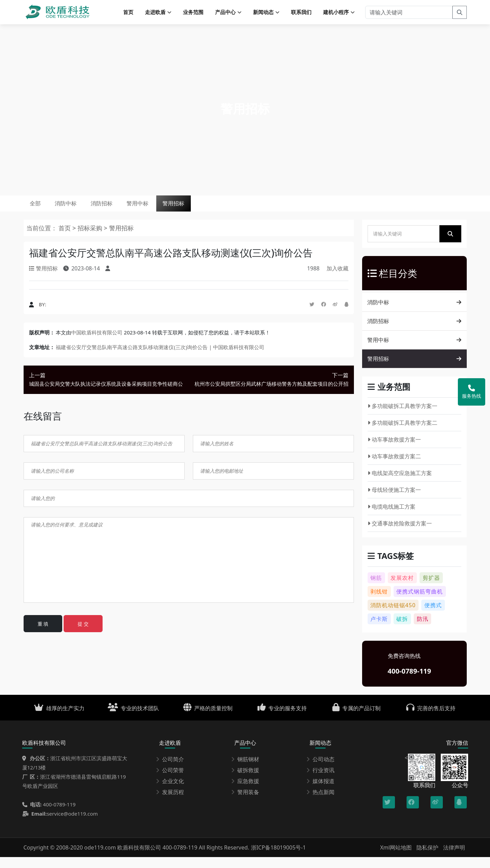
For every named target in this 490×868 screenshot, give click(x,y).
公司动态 (320, 770)
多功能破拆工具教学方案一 (403, 417)
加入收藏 (337, 279)
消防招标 (127, 210)
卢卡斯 (379, 630)
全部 (40, 210)
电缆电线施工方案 (392, 518)
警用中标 (173, 210)
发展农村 (402, 589)
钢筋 (376, 589)
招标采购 (91, 239)
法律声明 (454, 858)
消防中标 (80, 210)
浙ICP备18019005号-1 (279, 858)
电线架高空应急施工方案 (400, 484)
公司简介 (170, 770)
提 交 (83, 635)
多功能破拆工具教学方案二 (403, 434)
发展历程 (170, 803)
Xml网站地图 (397, 858)
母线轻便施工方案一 (394, 501)
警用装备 (245, 803)
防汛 (423, 630)
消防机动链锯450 (393, 616)
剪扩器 (431, 589)
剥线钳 (379, 602)
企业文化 (170, 792)
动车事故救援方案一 (394, 450)
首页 (128, 14)
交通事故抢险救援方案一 (400, 534)
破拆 (402, 630)
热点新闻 (320, 803)
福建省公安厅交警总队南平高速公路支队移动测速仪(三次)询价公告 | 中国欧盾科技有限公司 (160, 358)
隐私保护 (427, 858)
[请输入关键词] (409, 14)
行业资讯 (320, 781)
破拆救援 (245, 781)
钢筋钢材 (245, 770)
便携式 (433, 616)
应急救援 (245, 792)
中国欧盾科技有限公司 (97, 343)
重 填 (43, 635)
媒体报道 (320, 792)
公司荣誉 (170, 781)
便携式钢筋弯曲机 (420, 602)
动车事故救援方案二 (394, 467)
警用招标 (220, 210)
